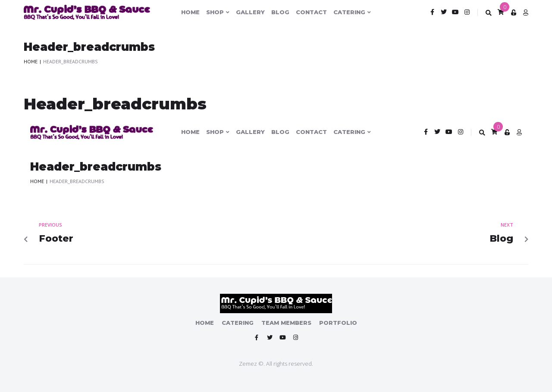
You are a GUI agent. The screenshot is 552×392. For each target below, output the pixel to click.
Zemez (248, 364)
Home (31, 61)
